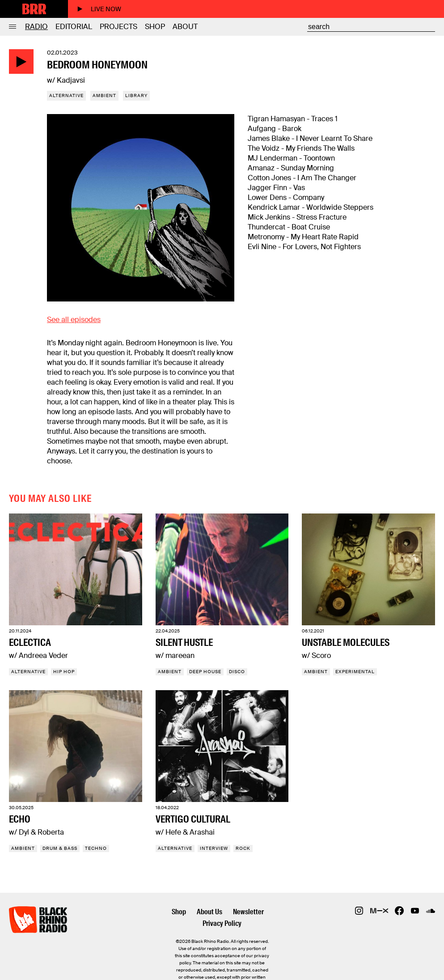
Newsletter (248, 912)
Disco (237, 672)
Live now (99, 9)
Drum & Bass (60, 848)
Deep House (205, 672)
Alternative (66, 95)
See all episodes (74, 320)
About (185, 27)
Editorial (74, 27)
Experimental (355, 672)
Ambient (104, 95)
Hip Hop (64, 672)
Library (136, 95)
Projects (118, 27)
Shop (155, 27)
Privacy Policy (222, 923)
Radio (36, 27)
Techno (96, 848)
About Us (209, 912)
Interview (214, 848)
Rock (243, 848)
